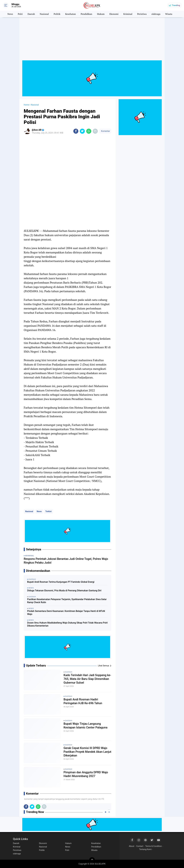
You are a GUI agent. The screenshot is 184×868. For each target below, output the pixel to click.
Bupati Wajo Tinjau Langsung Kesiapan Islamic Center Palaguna (85, 726)
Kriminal (128, 14)
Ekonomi (114, 14)
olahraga (156, 14)
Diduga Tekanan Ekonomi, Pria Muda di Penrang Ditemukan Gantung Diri (64, 591)
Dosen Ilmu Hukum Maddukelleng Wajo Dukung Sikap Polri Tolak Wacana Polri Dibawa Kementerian (67, 624)
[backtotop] (92, 860)
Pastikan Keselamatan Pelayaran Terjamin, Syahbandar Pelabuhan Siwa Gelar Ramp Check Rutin (67, 601)
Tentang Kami (145, 849)
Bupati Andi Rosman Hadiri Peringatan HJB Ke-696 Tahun (83, 701)
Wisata (169, 14)
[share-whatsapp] (89, 131)
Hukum (101, 14)
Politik (57, 14)
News (10, 14)
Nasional (44, 14)
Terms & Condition (154, 846)
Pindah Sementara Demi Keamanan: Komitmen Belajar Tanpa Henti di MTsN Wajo (66, 613)
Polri (20, 14)
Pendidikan (86, 14)
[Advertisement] (92, 40)
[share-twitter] (82, 131)
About (132, 846)
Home (26, 105)
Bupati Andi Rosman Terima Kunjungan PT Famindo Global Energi (61, 582)
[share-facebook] (76, 131)
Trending (176, 5)
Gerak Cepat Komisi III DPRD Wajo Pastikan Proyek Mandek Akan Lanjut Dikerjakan (87, 752)
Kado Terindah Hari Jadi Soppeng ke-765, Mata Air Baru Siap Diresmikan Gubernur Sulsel (87, 679)
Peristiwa (142, 14)
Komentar (105, 131)
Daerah (31, 14)
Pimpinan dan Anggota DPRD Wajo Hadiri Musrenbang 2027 (86, 774)
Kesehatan (71, 14)
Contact (140, 846)
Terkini (48, 511)
